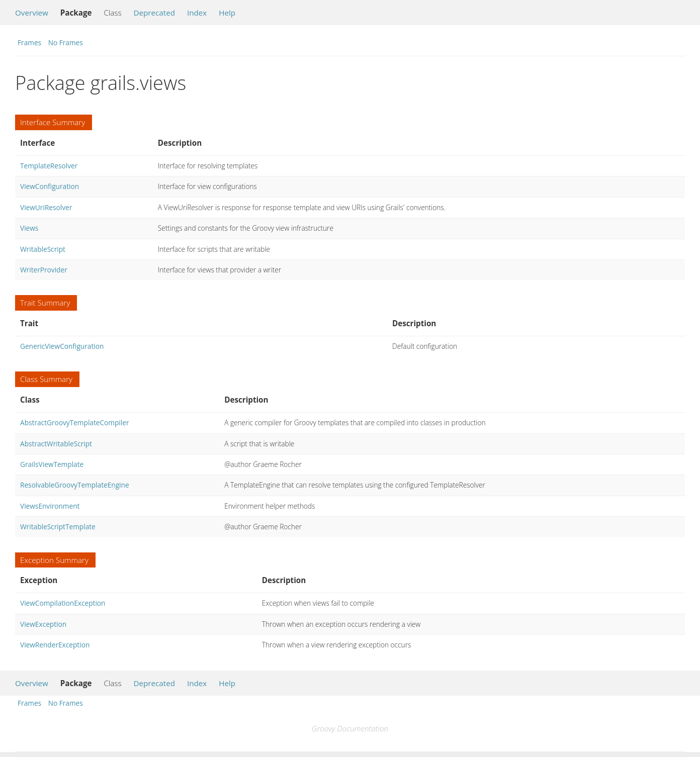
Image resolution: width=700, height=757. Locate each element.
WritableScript (43, 249)
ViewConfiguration (50, 186)
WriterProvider (44, 270)
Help (227, 13)
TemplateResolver (49, 166)
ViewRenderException (55, 645)
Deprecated (154, 13)
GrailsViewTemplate (52, 464)
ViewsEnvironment (50, 506)
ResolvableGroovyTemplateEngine (75, 485)
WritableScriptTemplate (58, 527)
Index (197, 13)
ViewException (43, 624)
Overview (32, 13)
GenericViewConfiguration (62, 346)
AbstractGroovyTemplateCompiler (75, 422)
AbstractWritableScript (56, 444)
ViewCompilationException (63, 603)
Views (29, 228)
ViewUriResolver (46, 207)
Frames (29, 42)
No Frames (66, 42)
